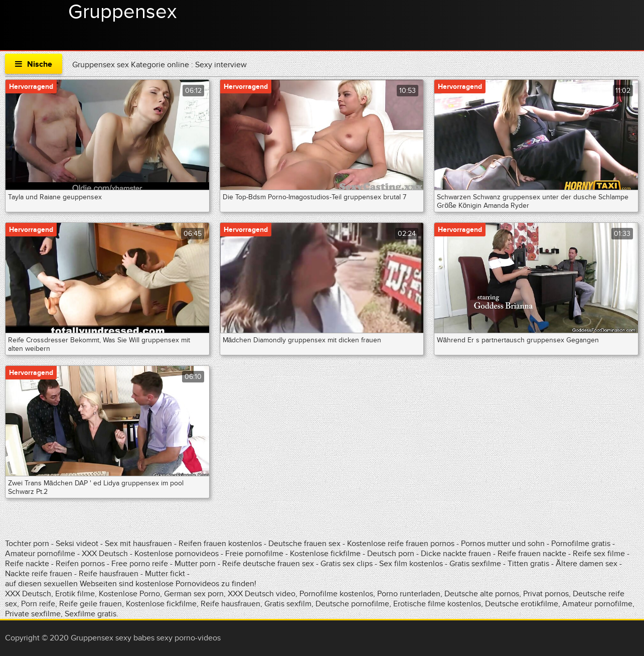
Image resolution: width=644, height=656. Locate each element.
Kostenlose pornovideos (177, 554)
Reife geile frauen (91, 604)
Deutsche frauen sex (304, 544)
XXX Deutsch (105, 554)
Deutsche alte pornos (482, 594)
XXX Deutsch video (262, 594)
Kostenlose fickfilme (325, 554)
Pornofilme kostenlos (336, 594)
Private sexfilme (33, 614)
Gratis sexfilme (475, 564)
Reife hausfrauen (109, 574)
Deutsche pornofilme (352, 604)
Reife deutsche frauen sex (268, 564)
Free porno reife (141, 564)
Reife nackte (27, 564)
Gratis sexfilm (288, 604)
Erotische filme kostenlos (437, 604)
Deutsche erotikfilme (522, 604)
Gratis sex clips (347, 564)
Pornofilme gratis (581, 544)
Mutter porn (195, 564)
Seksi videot (77, 544)
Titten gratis (528, 564)
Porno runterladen (409, 594)
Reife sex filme (600, 554)
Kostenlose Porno (129, 594)
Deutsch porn (391, 554)
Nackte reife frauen (39, 574)
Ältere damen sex (587, 564)
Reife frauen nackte (532, 554)
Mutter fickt (165, 574)
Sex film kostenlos (411, 564)
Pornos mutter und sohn (503, 544)
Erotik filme (75, 594)
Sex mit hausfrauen (138, 544)
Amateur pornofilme (40, 554)
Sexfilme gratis (91, 614)
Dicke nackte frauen (457, 554)
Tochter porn (27, 544)
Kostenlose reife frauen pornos (401, 544)
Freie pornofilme (254, 554)
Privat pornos (546, 594)
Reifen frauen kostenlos (220, 544)
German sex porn (194, 594)
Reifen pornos (81, 564)
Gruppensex (122, 12)
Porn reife (38, 604)
